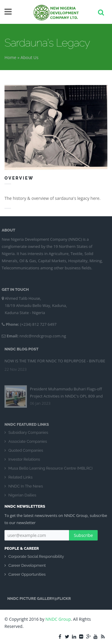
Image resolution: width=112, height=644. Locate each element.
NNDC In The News (26, 489)
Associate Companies (28, 444)
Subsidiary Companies (28, 435)
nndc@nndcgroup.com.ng (40, 336)
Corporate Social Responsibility (36, 556)
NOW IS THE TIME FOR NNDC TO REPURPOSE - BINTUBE (55, 359)
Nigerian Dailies (22, 498)
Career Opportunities (27, 574)
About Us (30, 57)
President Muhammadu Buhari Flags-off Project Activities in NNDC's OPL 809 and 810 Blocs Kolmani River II (66, 394)
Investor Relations (24, 462)
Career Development (27, 565)
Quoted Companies (26, 453)
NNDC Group (58, 619)
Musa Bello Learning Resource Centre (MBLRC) (50, 471)
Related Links (20, 480)
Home (10, 57)
